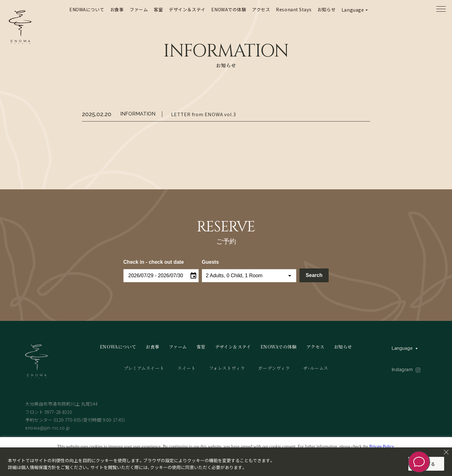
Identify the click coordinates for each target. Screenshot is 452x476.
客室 (158, 9)
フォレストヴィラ (227, 368)
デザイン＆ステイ (187, 9)
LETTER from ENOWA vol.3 (204, 114)
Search (314, 275)
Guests (210, 262)
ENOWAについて (87, 9)
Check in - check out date (154, 262)
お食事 (117, 9)
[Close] (446, 452)
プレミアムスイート (144, 368)
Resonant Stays (294, 9)
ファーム (139, 9)
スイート (186, 368)
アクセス (261, 9)
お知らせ (326, 9)
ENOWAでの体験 (229, 9)
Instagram (402, 370)
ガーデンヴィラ (274, 368)
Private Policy (381, 447)
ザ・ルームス (316, 368)
